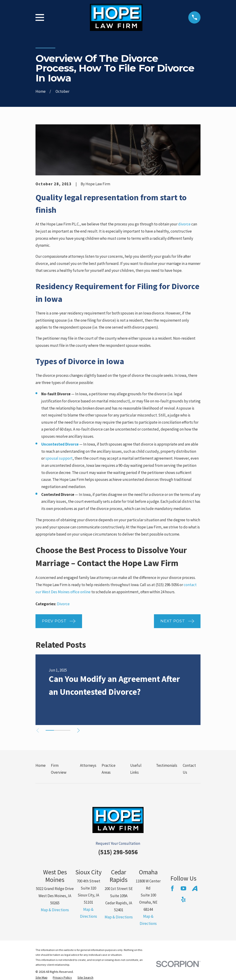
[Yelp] (183, 899)
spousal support (59, 458)
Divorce (63, 604)
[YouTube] (183, 888)
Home (41, 765)
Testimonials (167, 765)
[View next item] (80, 730)
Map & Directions (55, 910)
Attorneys (88, 765)
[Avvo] (195, 888)
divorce (184, 224)
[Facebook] (172, 888)
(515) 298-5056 (118, 852)
